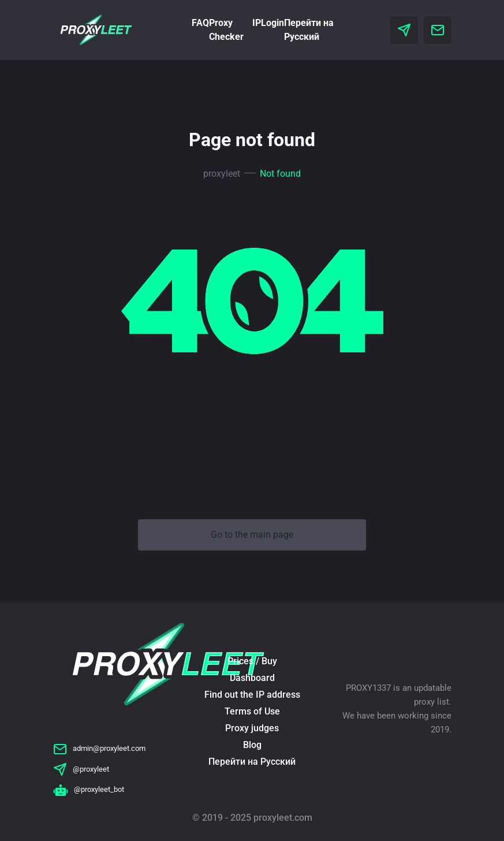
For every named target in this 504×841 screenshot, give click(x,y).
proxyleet (222, 174)
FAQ (200, 23)
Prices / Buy (252, 661)
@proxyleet (81, 769)
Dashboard (252, 678)
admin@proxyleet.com (99, 748)
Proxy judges (252, 728)
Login (272, 23)
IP (257, 23)
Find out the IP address (252, 695)
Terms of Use (252, 711)
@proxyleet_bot (89, 789)
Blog (252, 745)
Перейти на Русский (252, 762)
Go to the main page (252, 535)
